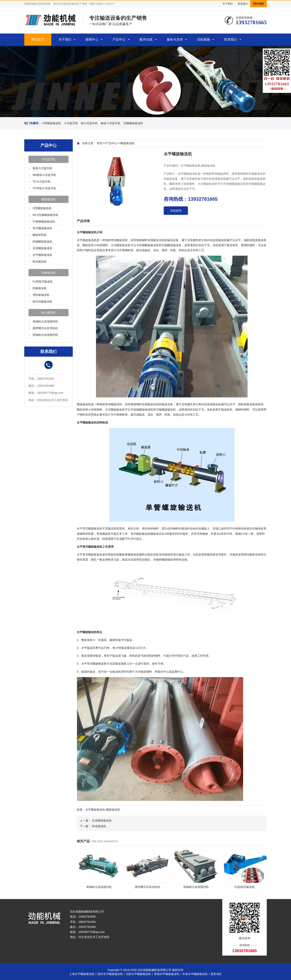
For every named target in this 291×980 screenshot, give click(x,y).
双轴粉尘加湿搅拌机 (45, 335)
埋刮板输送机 (41, 295)
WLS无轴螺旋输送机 (45, 215)
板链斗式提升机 (111, 123)
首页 (100, 143)
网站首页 (38, 39)
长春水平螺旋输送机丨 (196, 974)
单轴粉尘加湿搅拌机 (45, 321)
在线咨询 (176, 211)
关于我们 (228, 4)
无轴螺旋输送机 (133, 123)
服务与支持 (175, 39)
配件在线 (146, 39)
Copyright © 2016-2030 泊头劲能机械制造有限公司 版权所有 (146, 970)
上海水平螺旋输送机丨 (83, 974)
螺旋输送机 (48, 199)
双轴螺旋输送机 (42, 242)
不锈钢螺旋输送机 (44, 222)
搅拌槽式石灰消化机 (45, 328)
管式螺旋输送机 (42, 228)
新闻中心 (92, 39)
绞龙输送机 (40, 262)
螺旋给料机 (40, 235)
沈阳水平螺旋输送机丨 (140, 974)
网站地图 (258, 4)
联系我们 (243, 4)
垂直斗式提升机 (42, 168)
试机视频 (203, 39)
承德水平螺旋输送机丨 (168, 974)
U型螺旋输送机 (52, 123)
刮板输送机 (48, 273)
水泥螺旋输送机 (42, 248)
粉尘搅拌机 (48, 313)
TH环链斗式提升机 (44, 188)
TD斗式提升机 (42, 182)
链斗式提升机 (89, 123)
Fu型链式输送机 (43, 282)
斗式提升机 (71, 123)
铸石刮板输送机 (42, 301)
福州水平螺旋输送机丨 (112, 974)
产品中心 (119, 39)
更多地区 (216, 974)
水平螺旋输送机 (42, 255)
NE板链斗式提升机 (44, 175)
